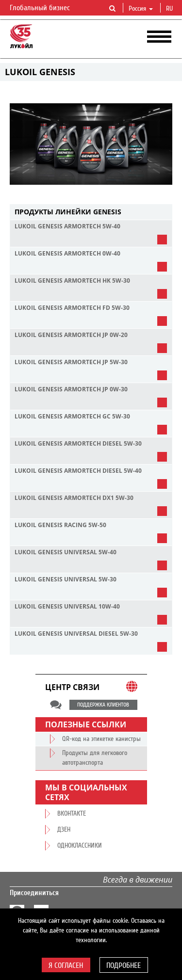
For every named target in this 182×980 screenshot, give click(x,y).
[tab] (91, 212)
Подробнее (124, 965)
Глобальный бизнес (46, 8)
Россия (141, 9)
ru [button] (170, 9)
